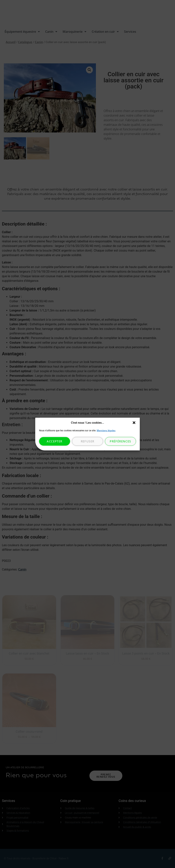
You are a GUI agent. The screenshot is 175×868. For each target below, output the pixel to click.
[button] (134, 423)
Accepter (54, 441)
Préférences (120, 441)
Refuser (88, 441)
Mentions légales (106, 430)
